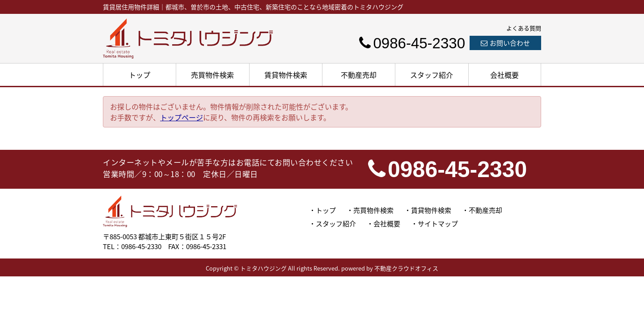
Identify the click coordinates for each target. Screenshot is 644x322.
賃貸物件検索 (286, 75)
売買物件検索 (212, 75)
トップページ (182, 117)
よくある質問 (524, 28)
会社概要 (504, 75)
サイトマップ (438, 224)
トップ (140, 75)
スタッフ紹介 (432, 75)
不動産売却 (359, 75)
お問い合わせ (505, 43)
